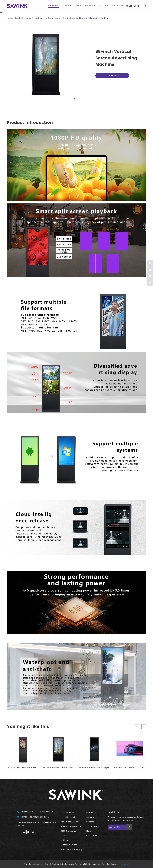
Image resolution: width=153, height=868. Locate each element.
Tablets (64, 840)
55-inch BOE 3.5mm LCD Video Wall (132, 768)
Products (54, 6)
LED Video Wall (68, 813)
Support (78, 6)
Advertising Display (36, 18)
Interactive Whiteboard (72, 826)
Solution (66, 6)
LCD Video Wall (68, 817)
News (106, 6)
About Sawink (93, 6)
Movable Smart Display (71, 849)
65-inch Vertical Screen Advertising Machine (86, 18)
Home (10, 18)
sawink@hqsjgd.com (40, 817)
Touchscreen (54, 18)
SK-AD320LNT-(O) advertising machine (27, 768)
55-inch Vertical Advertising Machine (97, 768)
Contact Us (117, 6)
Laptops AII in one (69, 845)
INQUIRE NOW (112, 76)
